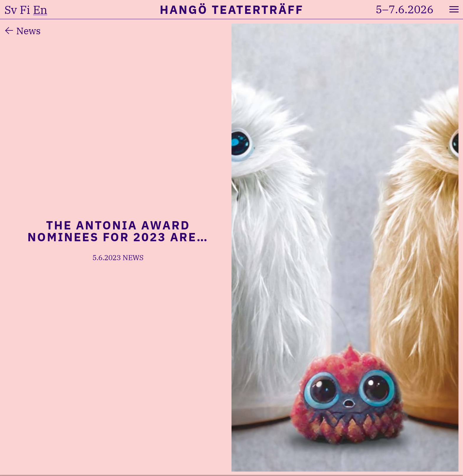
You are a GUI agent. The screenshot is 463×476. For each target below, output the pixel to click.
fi (25, 10)
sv (11, 10)
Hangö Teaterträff (232, 9)
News (28, 31)
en (40, 10)
